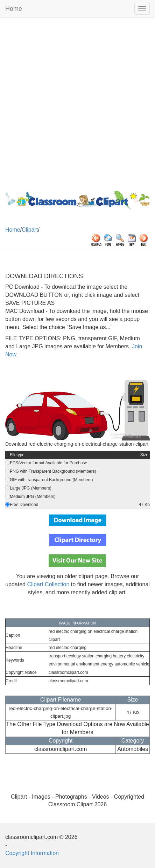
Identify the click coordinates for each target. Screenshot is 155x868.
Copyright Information (32, 853)
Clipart (30, 230)
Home (14, 9)
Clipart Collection (48, 584)
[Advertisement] (77, 102)
